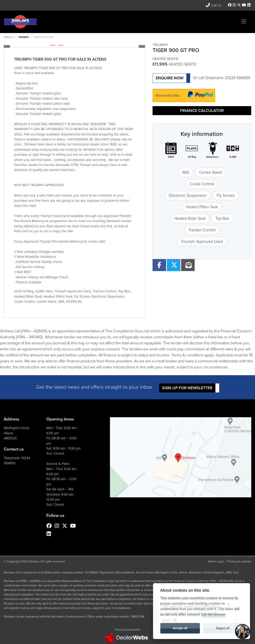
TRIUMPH (24, 37)
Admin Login (216, 561)
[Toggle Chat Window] (242, 631)
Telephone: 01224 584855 (228, 78)
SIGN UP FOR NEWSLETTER (187, 388)
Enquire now (170, 78)
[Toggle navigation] (244, 22)
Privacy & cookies (239, 561)
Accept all (180, 628)
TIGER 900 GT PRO (43, 37)
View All (9, 37)
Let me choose (214, 615)
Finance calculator (202, 111)
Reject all (223, 628)
